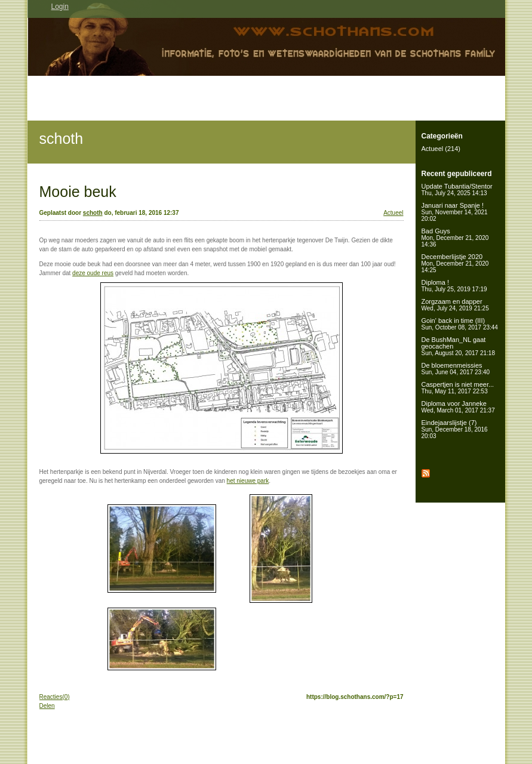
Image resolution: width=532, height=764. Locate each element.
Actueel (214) (441, 149)
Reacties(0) (55, 697)
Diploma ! (454, 286)
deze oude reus (93, 273)
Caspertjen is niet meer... (458, 388)
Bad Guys (455, 238)
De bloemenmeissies (456, 369)
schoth (61, 138)
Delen (47, 706)
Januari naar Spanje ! (455, 212)
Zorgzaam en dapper (455, 305)
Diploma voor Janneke (458, 407)
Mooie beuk (78, 192)
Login (60, 7)
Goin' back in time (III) (460, 324)
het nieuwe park (248, 481)
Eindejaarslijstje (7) (455, 429)
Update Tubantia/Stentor (457, 190)
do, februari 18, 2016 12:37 (141, 213)
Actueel (393, 213)
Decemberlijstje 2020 (455, 263)
